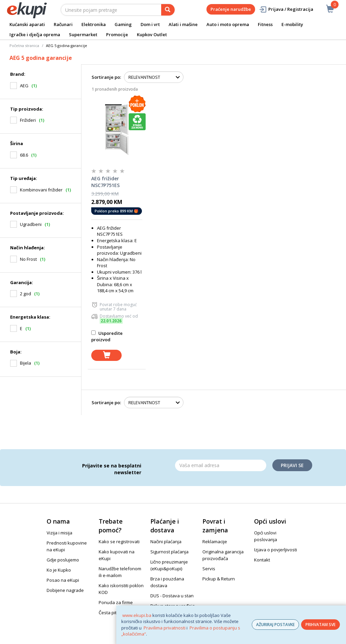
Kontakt (262, 560)
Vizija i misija (59, 533)
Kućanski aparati (27, 24)
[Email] (221, 465)
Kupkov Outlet (152, 34)
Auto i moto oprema (228, 24)
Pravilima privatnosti (165, 628)
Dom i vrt (150, 24)
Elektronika (94, 24)
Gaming (123, 24)
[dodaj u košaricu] (106, 355)
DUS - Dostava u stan (172, 596)
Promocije (117, 34)
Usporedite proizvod (107, 336)
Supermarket (83, 34)
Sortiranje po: (106, 77)
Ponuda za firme (116, 602)
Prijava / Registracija (286, 9)
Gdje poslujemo (63, 560)
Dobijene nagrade (65, 590)
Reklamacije (215, 542)
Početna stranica (24, 45)
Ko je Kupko (59, 570)
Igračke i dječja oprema (35, 34)
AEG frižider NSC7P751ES (105, 182)
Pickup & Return (219, 579)
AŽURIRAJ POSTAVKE (275, 625)
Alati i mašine (183, 24)
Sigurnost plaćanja (169, 552)
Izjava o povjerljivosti (276, 550)
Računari (63, 24)
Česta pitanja (112, 613)
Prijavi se (292, 465)
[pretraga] (168, 10)
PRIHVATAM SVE (320, 625)
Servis (209, 569)
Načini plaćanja (166, 542)
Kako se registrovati (119, 542)
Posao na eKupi (63, 580)
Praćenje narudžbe (231, 9)
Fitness (265, 24)
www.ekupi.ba (137, 615)
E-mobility (292, 24)
